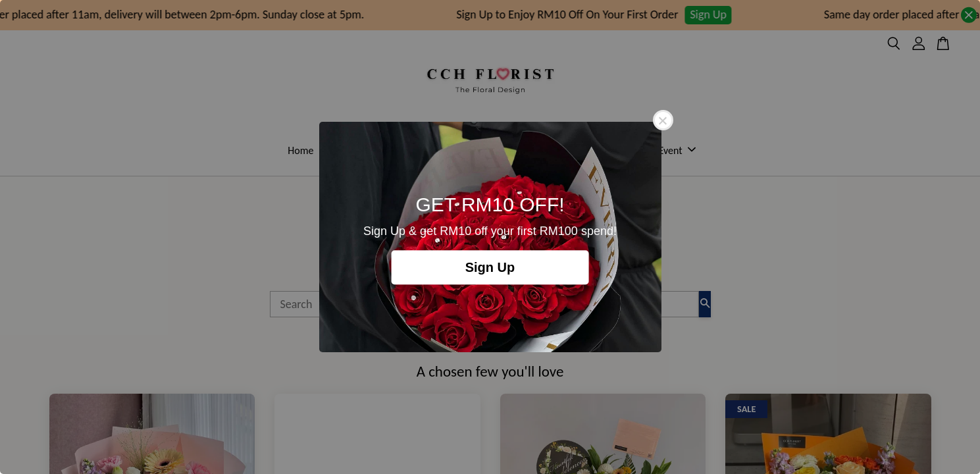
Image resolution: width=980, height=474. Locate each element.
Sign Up (490, 267)
